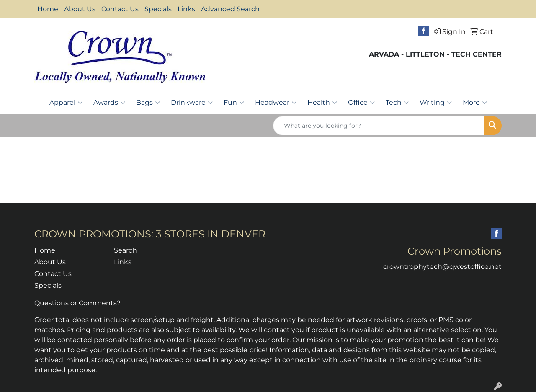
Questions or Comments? (77, 303)
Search (125, 250)
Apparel (66, 103)
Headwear (276, 103)
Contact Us (120, 9)
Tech (397, 103)
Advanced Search (230, 9)
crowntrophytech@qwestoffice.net (442, 267)
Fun (234, 103)
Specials (158, 9)
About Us (80, 9)
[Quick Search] (379, 126)
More (475, 103)
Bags (148, 103)
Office (361, 103)
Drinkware (192, 103)
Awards (109, 103)
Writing (436, 103)
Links (186, 9)
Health (322, 103)
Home (48, 9)
